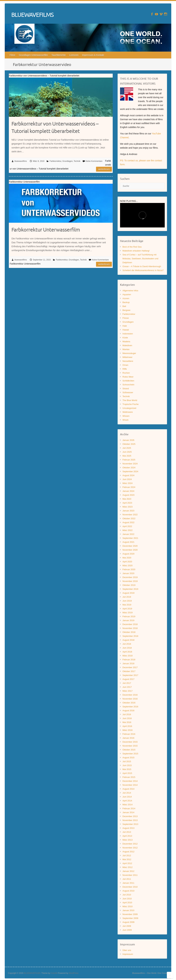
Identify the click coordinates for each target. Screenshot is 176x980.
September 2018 (130, 636)
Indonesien (128, 334)
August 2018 (128, 640)
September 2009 (130, 918)
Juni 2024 (127, 479)
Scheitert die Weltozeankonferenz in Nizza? (143, 270)
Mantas (126, 349)
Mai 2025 (127, 456)
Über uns (127, 950)
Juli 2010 (127, 895)
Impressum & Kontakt (93, 55)
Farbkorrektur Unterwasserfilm (46, 229)
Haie (125, 326)
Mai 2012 (127, 859)
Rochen (126, 373)
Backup (126, 302)
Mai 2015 (127, 769)
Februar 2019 (129, 616)
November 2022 (130, 515)
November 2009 (130, 914)
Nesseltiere (128, 361)
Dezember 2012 (130, 844)
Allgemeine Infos (130, 291)
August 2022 (128, 522)
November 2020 (130, 550)
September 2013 (130, 824)
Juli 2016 (127, 714)
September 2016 (130, 707)
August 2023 (128, 495)
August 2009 (128, 922)
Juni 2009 (127, 930)
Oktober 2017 (129, 671)
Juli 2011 (127, 879)
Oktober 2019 (129, 585)
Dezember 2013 (130, 816)
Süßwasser (128, 392)
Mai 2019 (127, 605)
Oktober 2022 (129, 518)
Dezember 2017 (130, 667)
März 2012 (128, 867)
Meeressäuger (129, 353)
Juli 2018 (127, 644)
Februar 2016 (129, 734)
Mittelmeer (128, 357)
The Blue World (130, 400)
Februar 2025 (129, 460)
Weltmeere (128, 412)
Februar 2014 (129, 808)
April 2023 (127, 503)
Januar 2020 (128, 573)
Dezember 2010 (130, 887)
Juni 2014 (127, 797)
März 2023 (128, 507)
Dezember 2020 (130, 546)
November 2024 (130, 464)
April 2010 (127, 903)
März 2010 (128, 906)
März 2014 (128, 805)
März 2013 (128, 840)
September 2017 (130, 675)
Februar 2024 (129, 487)
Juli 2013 (127, 832)
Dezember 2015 (130, 742)
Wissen (126, 416)
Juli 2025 (127, 448)
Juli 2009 (127, 926)
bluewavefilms (21, 161)
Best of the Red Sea (132, 247)
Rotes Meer (128, 377)
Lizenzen (74, 55)
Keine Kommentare (94, 161)
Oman (125, 365)
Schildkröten (128, 381)
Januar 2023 (128, 511)
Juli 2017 (127, 683)
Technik (77, 161)
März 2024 (128, 483)
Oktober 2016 (129, 703)
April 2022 (127, 526)
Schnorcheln (128, 385)
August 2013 (128, 828)
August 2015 (128, 758)
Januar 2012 (128, 871)
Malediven (127, 345)
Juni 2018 (127, 648)
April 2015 (127, 773)
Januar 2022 (128, 534)
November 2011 (130, 875)
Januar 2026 (128, 440)
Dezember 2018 (130, 624)
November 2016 (130, 699)
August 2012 (128, 852)
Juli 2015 (127, 761)
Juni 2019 (127, 601)
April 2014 (127, 801)
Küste (125, 338)
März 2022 (128, 530)
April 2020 (127, 562)
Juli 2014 (127, 793)
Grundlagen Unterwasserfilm (33, 55)
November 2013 (130, 820)
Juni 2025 (127, 452)
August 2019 (128, 593)
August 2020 (128, 554)
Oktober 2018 (129, 632)
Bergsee (126, 310)
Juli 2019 (127, 597)
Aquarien (127, 294)
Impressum (128, 954)
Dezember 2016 (130, 695)
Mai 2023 (127, 499)
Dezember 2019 (130, 577)
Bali (124, 306)
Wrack (126, 420)
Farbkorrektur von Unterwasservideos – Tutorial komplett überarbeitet (55, 127)
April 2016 (127, 726)
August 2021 (128, 542)
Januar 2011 (128, 883)
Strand (126, 389)
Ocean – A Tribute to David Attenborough (142, 266)
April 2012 (127, 863)
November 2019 (130, 581)
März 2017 (128, 691)
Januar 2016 (128, 738)
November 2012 (130, 848)
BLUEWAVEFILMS (32, 15)
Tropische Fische (131, 404)
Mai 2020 (127, 558)
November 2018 (130, 628)
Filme (12, 55)
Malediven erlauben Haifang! (136, 251)
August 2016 (128, 711)
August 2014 (128, 789)
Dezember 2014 (130, 781)
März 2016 (128, 730)
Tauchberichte (59, 55)
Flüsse (126, 318)
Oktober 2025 (129, 444)
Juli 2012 (127, 855)
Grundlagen (67, 161)
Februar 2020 (129, 569)
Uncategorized (129, 408)
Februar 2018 (129, 660)
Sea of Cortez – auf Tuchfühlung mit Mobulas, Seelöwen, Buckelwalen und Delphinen (140, 259)
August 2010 (128, 891)
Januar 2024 (128, 491)
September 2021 (130, 538)
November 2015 (130, 746)
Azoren (126, 298)
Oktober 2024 (129, 468)
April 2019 (127, 609)
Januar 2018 (128, 663)
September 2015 (130, 754)
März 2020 (128, 566)
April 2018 (127, 652)
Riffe (125, 369)
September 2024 (130, 471)
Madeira (126, 341)
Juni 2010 (127, 899)
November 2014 (130, 785)
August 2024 (128, 475)
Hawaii (126, 330)
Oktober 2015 (129, 750)
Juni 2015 (127, 765)
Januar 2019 (128, 620)
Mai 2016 (127, 722)
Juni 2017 (127, 687)
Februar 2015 (129, 777)
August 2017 (128, 679)
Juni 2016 (127, 718)
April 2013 (127, 836)
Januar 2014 (128, 812)
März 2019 (128, 613)
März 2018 (128, 656)
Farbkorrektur (55, 161)
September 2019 (130, 589)
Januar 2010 (128, 910)
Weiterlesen (104, 169)
